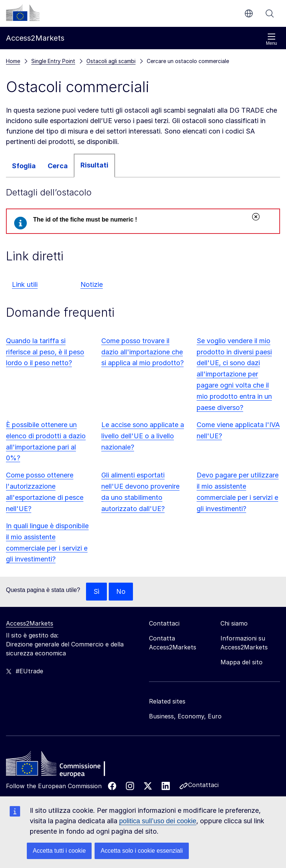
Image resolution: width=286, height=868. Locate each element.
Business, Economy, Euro (185, 716)
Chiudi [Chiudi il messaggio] (255, 217)
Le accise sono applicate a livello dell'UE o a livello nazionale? (143, 436)
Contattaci (203, 785)
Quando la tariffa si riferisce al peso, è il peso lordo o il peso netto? (45, 352)
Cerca (270, 13)
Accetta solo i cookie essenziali (142, 851)
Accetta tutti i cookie (59, 851)
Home (13, 61)
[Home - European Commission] (60, 765)
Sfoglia (24, 166)
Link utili (25, 284)
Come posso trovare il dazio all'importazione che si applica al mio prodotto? (142, 352)
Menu (271, 39)
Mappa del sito (241, 662)
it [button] (249, 13)
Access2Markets (30, 623)
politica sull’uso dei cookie (158, 821)
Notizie (92, 284)
